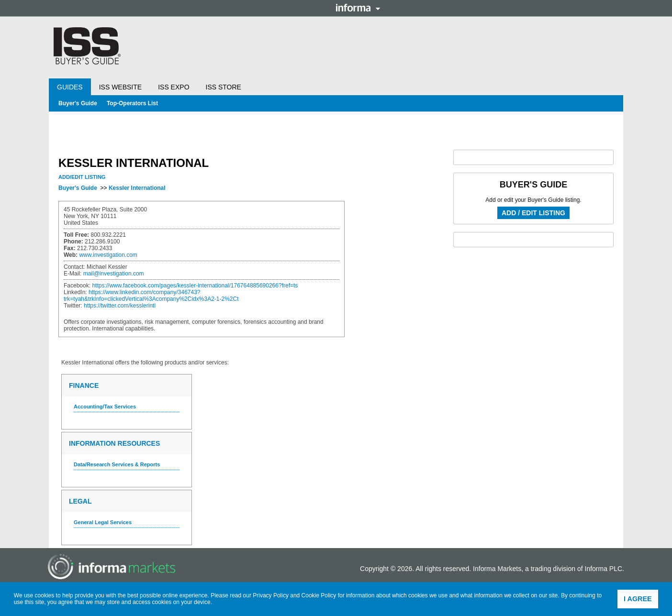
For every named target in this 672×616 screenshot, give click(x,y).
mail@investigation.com (114, 274)
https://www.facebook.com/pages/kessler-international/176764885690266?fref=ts (195, 286)
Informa (358, 8)
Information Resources (114, 443)
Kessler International (137, 188)
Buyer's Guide (78, 103)
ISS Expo (174, 87)
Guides (70, 87)
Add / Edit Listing (533, 213)
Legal (80, 501)
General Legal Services (103, 522)
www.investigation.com (108, 255)
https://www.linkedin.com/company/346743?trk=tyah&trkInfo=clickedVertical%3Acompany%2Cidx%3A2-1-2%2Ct (151, 296)
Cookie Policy (319, 595)
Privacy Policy (271, 595)
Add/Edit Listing (82, 177)
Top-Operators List (132, 103)
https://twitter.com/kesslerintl (120, 306)
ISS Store (224, 87)
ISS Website (120, 87)
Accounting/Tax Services (105, 407)
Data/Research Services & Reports (117, 464)
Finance (84, 385)
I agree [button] (638, 599)
